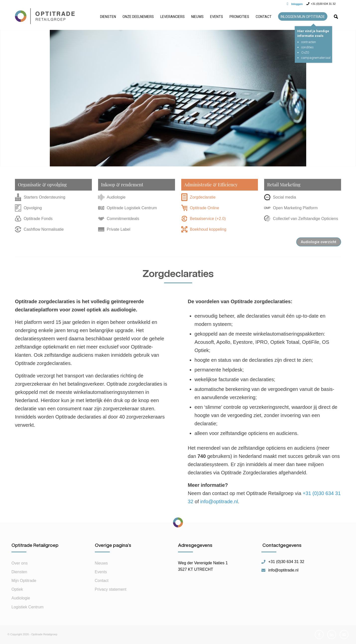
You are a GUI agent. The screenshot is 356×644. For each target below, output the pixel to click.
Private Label (114, 229)
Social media (280, 197)
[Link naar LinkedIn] (332, 635)
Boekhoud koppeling (204, 229)
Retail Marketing (284, 185)
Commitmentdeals (119, 218)
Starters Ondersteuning (40, 197)
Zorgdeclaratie (198, 197)
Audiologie (112, 197)
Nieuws (101, 563)
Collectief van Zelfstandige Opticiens (301, 219)
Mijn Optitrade (24, 581)
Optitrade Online (200, 208)
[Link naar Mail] (344, 635)
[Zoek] (336, 19)
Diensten (19, 572)
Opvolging (28, 208)
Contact (102, 581)
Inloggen (297, 4)
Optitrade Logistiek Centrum (128, 208)
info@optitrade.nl (219, 501)
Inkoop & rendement (122, 185)
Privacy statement (111, 589)
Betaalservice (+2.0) (204, 219)
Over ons (20, 563)
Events (101, 572)
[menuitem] (108, 19)
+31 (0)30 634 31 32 (286, 562)
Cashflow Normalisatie (39, 229)
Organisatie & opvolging (42, 185)
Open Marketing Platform (291, 208)
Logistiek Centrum (28, 607)
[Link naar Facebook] (319, 635)
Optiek (17, 589)
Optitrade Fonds (34, 219)
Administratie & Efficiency (211, 185)
